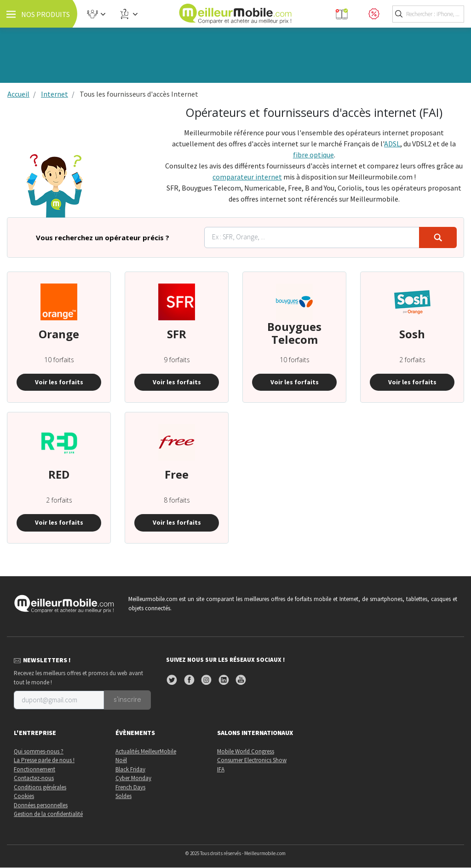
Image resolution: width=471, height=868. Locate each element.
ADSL (392, 144)
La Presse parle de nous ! (44, 761)
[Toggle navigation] (39, 14)
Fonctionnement (34, 769)
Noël (121, 761)
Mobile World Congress (246, 751)
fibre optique (313, 155)
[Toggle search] (428, 14)
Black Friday (130, 769)
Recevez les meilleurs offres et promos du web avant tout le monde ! (78, 678)
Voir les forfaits (59, 382)
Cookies (24, 796)
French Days (130, 787)
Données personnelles (41, 805)
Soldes (123, 796)
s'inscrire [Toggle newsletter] (128, 700)
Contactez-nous (34, 778)
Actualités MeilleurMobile (146, 751)
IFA (221, 769)
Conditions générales (40, 787)
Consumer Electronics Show (252, 761)
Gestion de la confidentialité (48, 814)
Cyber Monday (133, 778)
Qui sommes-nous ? (39, 751)
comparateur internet (247, 177)
